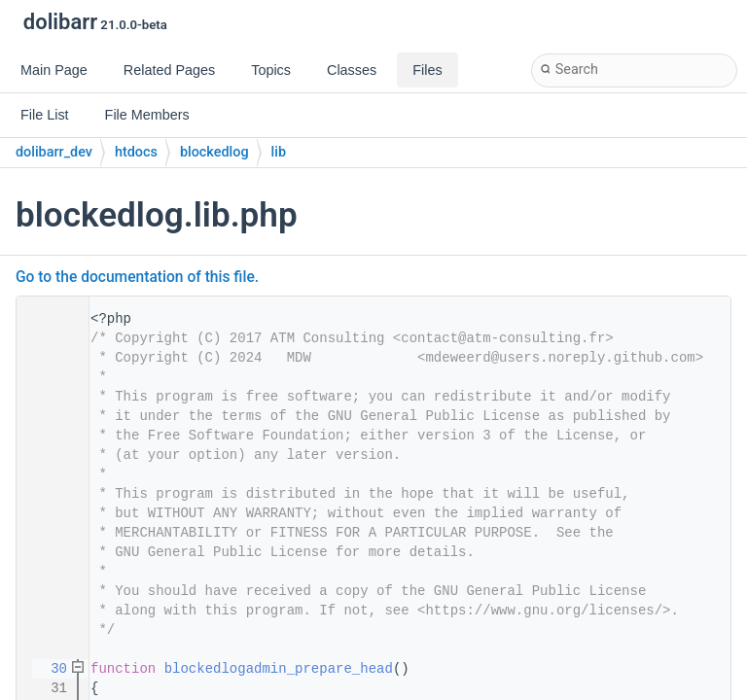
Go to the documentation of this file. (137, 277)
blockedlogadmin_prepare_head (279, 669)
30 (47, 669)
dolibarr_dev (54, 152)
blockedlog (214, 152)
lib (279, 152)
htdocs (136, 152)
